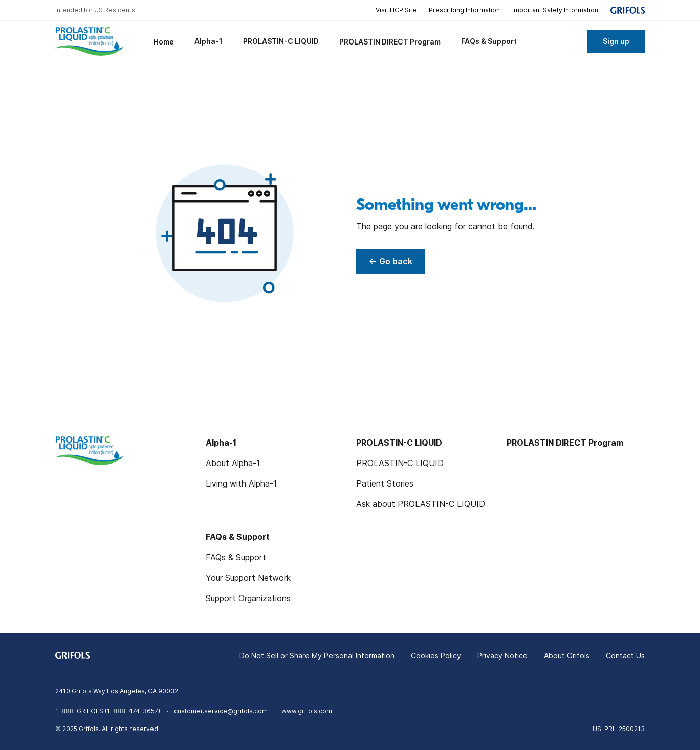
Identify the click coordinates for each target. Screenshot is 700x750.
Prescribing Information (464, 10)
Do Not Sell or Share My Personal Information (317, 656)
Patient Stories (385, 483)
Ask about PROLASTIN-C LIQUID (421, 504)
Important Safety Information (555, 10)
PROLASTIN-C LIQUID (400, 463)
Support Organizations (248, 598)
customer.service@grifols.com (221, 711)
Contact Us (625, 656)
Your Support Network (248, 578)
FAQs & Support (236, 557)
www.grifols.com (307, 711)
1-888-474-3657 (133, 711)
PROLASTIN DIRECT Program (565, 443)
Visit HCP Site (396, 10)
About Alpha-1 (233, 463)
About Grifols (567, 656)
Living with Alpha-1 (241, 483)
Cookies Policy (436, 656)
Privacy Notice (502, 656)
